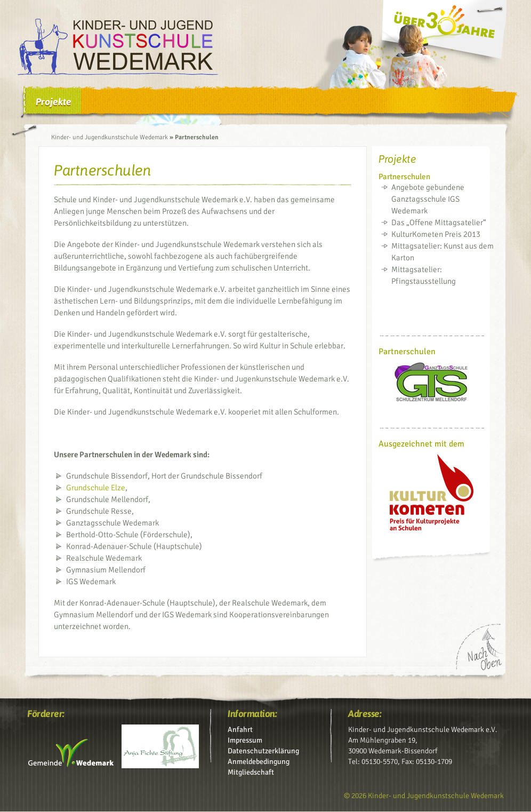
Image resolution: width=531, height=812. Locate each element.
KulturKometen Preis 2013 (436, 234)
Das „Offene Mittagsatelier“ (439, 222)
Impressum (245, 740)
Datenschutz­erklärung (263, 751)
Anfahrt (240, 730)
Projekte (54, 102)
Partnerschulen (404, 177)
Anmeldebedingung (259, 762)
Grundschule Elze (96, 488)
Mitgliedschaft (251, 772)
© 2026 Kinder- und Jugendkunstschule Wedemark (424, 796)
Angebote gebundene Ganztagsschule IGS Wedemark (428, 199)
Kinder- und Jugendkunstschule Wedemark (110, 137)
